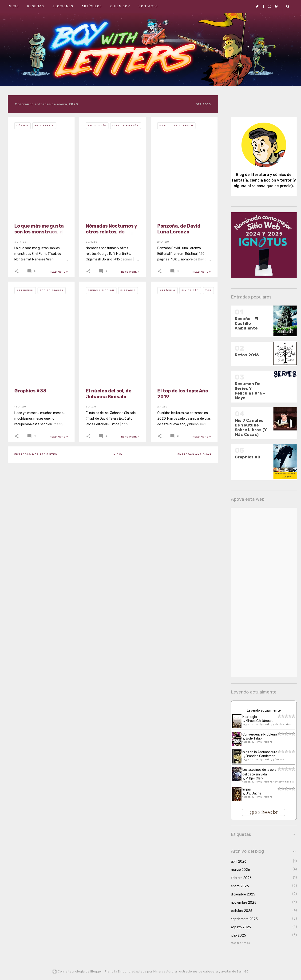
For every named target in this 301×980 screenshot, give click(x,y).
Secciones (63, 6)
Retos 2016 (243, 355)
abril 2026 (235, 862)
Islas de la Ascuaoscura (256, 752)
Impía (243, 789)
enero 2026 (236, 886)
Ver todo (204, 104)
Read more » (59, 272)
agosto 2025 (237, 927)
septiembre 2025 (241, 919)
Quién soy (120, 6)
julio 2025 (235, 935)
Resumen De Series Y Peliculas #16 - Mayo (246, 391)
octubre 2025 (238, 911)
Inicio (13, 6)
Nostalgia (246, 717)
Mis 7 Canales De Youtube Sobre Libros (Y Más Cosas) (247, 427)
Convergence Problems (257, 734)
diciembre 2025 (240, 894)
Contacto (148, 6)
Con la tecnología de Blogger (77, 971)
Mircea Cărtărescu (256, 721)
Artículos (92, 6)
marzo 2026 (237, 870)
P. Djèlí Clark (251, 778)
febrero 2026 (238, 878)
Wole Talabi (251, 738)
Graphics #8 (244, 457)
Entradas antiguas (194, 455)
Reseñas (36, 6)
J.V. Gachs (250, 793)
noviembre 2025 (240, 903)
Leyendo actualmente (260, 711)
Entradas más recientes (36, 455)
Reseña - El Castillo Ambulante (243, 323)
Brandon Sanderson (257, 756)
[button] (17, 271)
